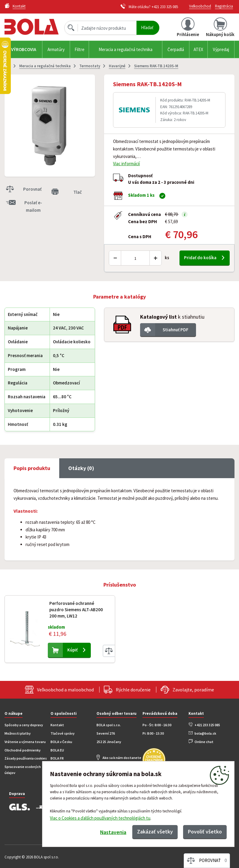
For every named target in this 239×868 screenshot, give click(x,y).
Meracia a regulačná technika (126, 49)
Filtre (80, 49)
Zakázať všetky (155, 832)
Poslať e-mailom (33, 206)
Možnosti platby (18, 733)
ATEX (198, 49)
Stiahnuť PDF (176, 330)
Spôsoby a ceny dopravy (24, 725)
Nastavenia (113, 832)
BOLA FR (57, 758)
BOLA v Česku (61, 742)
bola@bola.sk (205, 733)
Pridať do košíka (200, 258)
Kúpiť (72, 650)
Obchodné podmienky (23, 750)
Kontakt (57, 725)
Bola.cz (32, 27)
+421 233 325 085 (165, 7)
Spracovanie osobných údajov (23, 770)
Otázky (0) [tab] (81, 468)
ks (167, 258)
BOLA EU (57, 750)
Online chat (204, 742)
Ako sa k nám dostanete (122, 758)
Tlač (78, 192)
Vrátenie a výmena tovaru (25, 742)
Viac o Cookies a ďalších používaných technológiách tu (100, 818)
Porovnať (32, 189)
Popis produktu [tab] (32, 468)
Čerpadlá (176, 49)
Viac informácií (126, 164)
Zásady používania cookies (26, 758)
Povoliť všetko (205, 832)
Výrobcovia (24, 49)
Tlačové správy (63, 733)
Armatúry (56, 49)
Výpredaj (221, 49)
